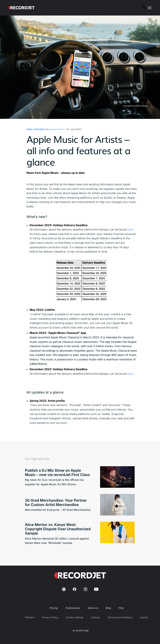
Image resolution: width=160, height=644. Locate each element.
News (30, 129)
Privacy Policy (50, 617)
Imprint (144, 617)
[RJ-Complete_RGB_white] (22, 8)
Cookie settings (75, 617)
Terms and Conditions (120, 617)
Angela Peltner (57, 129)
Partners (39, 129)
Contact (95, 617)
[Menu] (150, 8)
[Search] (142, 8)
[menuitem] (142, 8)
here (130, 229)
